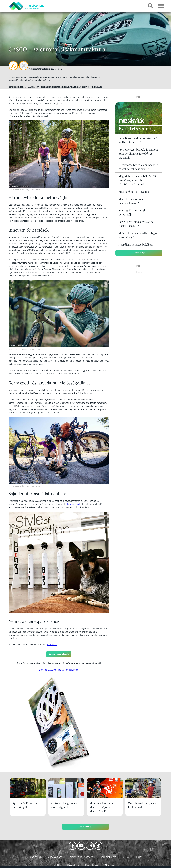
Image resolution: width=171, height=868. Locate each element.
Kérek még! (139, 253)
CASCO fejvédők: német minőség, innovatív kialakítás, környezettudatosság (65, 87)
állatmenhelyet (73, 504)
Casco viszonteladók (59, 654)
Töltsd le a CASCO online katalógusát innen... (59, 670)
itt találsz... (52, 645)
